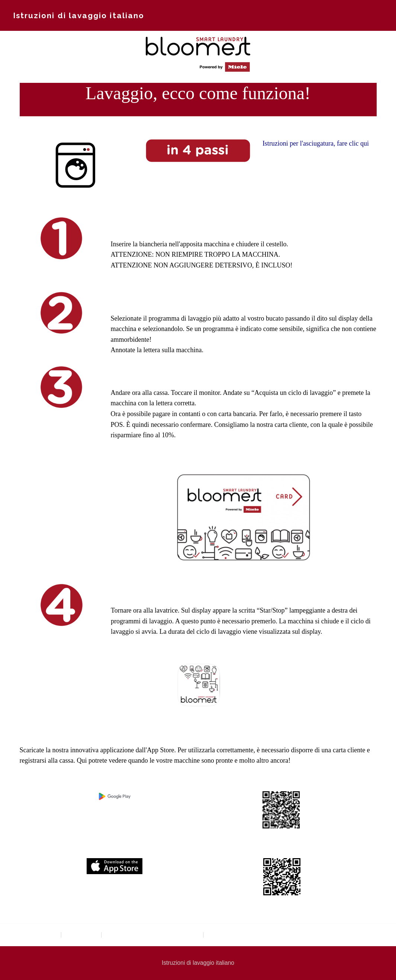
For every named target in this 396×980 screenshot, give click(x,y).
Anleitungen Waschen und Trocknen (152, 934)
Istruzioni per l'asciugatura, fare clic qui (316, 143)
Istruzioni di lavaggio (234, 934)
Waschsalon (81, 934)
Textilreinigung (38, 934)
